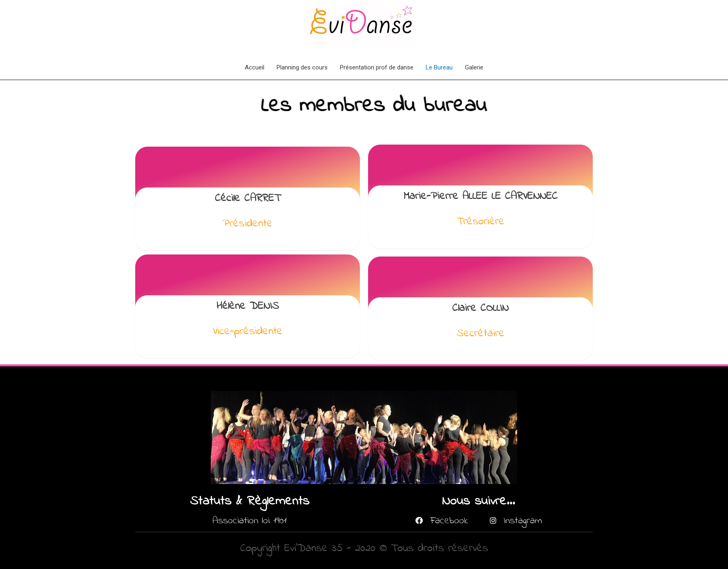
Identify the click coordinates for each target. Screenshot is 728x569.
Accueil (255, 67)
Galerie (474, 67)
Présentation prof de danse (377, 67)
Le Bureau (439, 67)
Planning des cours (302, 67)
